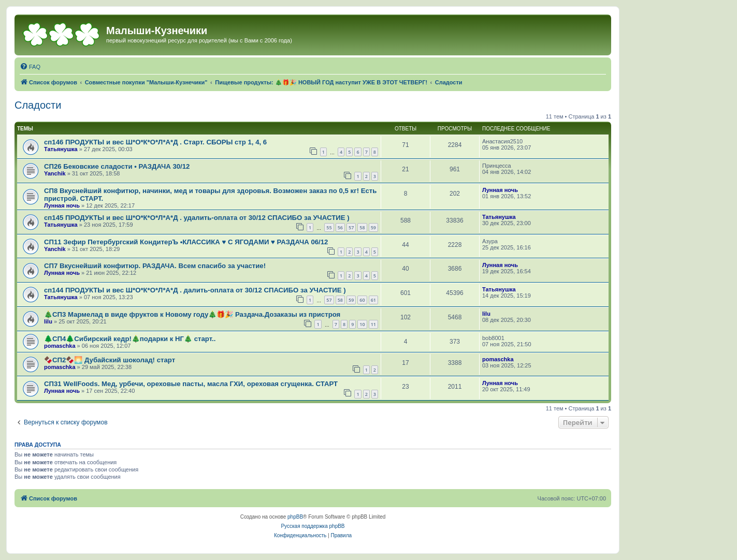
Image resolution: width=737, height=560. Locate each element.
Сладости (38, 105)
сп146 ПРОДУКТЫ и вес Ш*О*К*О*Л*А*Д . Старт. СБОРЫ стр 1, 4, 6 (155, 142)
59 (373, 227)
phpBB (295, 517)
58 (362, 227)
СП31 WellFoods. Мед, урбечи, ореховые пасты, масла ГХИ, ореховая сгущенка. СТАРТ (191, 384)
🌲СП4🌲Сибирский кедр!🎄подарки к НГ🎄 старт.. (130, 339)
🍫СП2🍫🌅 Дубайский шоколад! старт (110, 360)
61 (373, 300)
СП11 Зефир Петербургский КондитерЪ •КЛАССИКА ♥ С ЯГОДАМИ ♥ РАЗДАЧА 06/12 (186, 242)
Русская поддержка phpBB (313, 526)
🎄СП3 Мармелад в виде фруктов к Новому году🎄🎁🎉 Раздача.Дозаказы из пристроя (192, 314)
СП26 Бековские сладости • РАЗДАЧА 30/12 (117, 166)
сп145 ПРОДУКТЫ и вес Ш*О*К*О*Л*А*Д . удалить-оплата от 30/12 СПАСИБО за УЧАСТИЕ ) (197, 218)
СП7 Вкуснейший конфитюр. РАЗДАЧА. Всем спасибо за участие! (155, 266)
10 (362, 324)
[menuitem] (30, 67)
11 (373, 324)
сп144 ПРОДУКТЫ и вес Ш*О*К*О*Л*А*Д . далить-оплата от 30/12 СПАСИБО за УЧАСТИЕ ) (195, 290)
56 (340, 227)
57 (351, 227)
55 (329, 227)
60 (362, 300)
